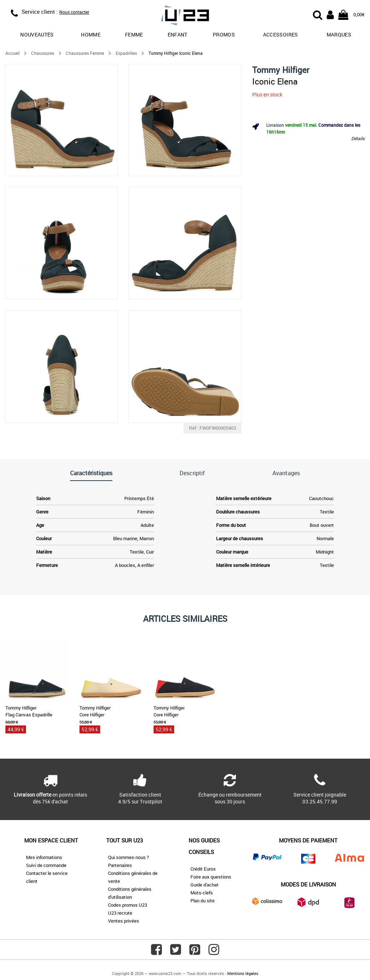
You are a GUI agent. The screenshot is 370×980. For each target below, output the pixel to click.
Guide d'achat (205, 885)
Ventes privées (124, 921)
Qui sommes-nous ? (128, 857)
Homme (91, 34)
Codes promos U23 (128, 905)
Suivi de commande (46, 865)
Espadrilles (126, 53)
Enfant (178, 34)
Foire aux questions (211, 877)
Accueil (12, 53)
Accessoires (281, 34)
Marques (339, 34)
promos (224, 34)
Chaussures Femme (85, 53)
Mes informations (44, 857)
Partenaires (120, 865)
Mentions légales (243, 973)
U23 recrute (120, 913)
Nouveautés (37, 34)
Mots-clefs (202, 893)
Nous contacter (74, 12)
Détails (358, 138)
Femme (134, 34)
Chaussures (43, 53)
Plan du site (203, 901)
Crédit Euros (203, 869)
